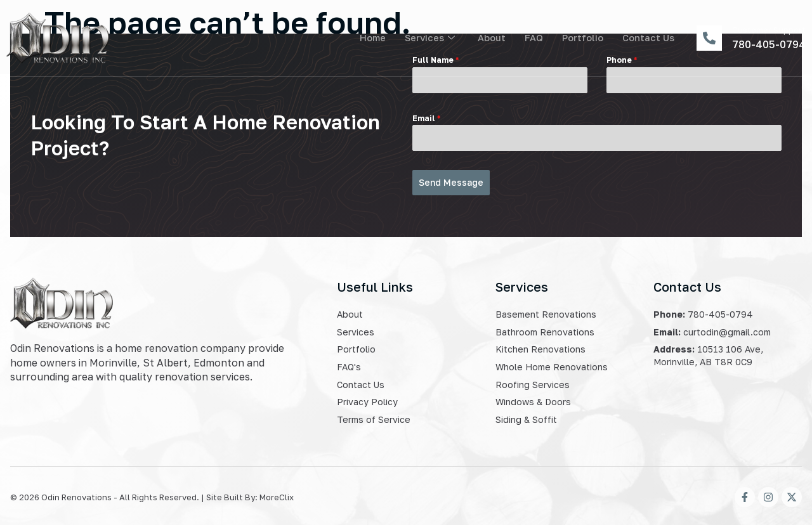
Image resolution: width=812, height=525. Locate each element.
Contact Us (648, 38)
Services (427, 38)
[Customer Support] (709, 38)
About (490, 38)
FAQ (532, 38)
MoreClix (277, 494)
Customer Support (769, 30)
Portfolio (582, 38)
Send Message (451, 182)
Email (426, 118)
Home (369, 38)
